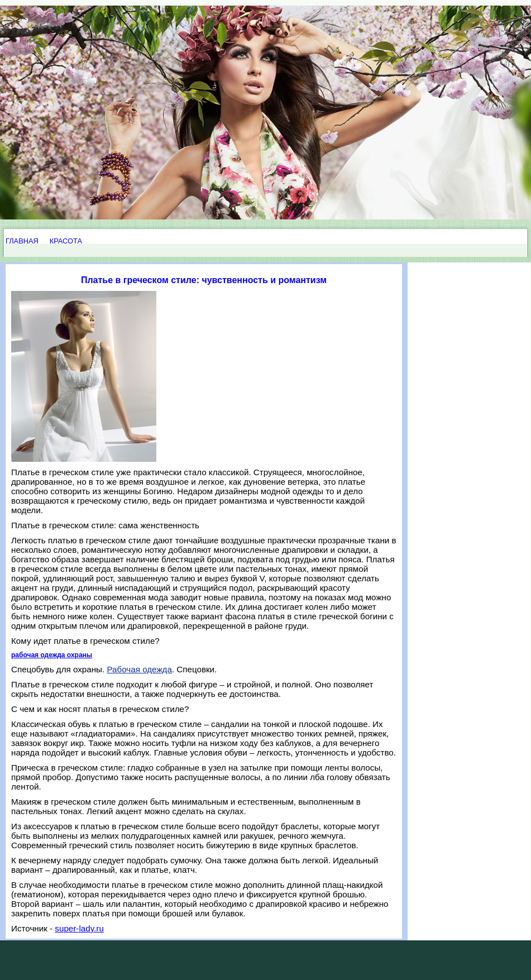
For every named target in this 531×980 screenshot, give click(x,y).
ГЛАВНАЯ (22, 241)
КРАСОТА (66, 241)
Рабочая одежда (139, 669)
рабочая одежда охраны (52, 655)
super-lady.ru (79, 928)
